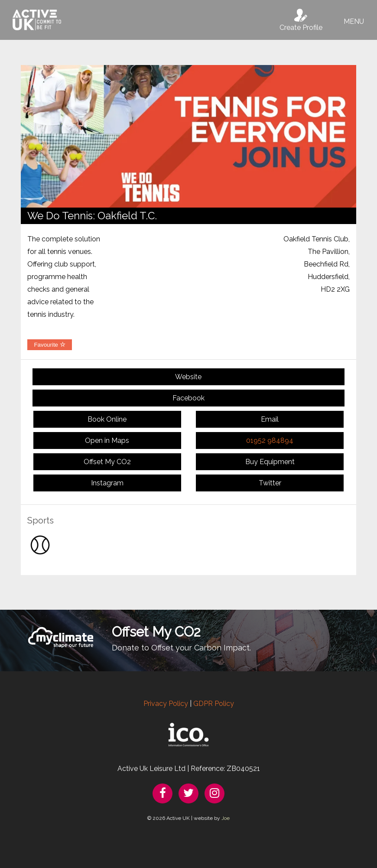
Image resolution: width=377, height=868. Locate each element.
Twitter (270, 483)
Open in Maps (107, 441)
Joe (226, 818)
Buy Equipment (270, 462)
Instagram (107, 483)
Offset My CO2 (107, 462)
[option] (188, 136)
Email (270, 419)
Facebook (188, 398)
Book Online (107, 419)
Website (188, 377)
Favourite (49, 345)
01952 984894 (270, 441)
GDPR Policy (214, 704)
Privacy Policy (166, 704)
